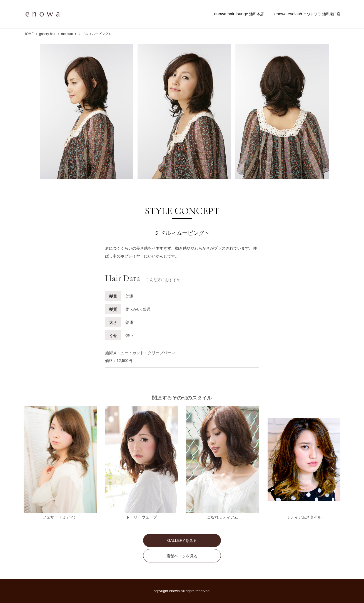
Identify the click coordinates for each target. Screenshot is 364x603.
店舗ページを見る (182, 556)
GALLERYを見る (182, 540)
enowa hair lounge (239, 14)
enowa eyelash (307, 14)
